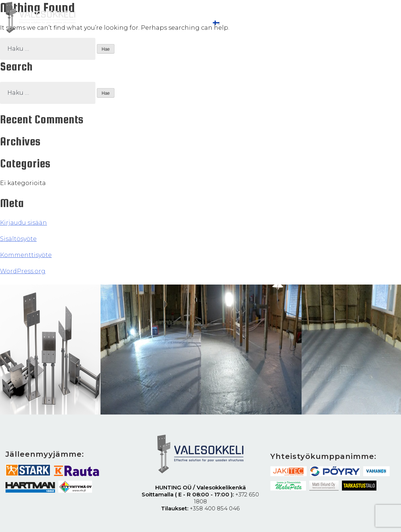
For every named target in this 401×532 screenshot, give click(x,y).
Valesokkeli (100, 14)
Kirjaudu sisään (23, 223)
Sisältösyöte (18, 239)
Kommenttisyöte (26, 255)
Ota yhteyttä (179, 23)
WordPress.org (23, 271)
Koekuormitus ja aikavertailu (333, 14)
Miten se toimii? (155, 14)
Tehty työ (132, 23)
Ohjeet (93, 23)
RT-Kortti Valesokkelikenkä (235, 14)
